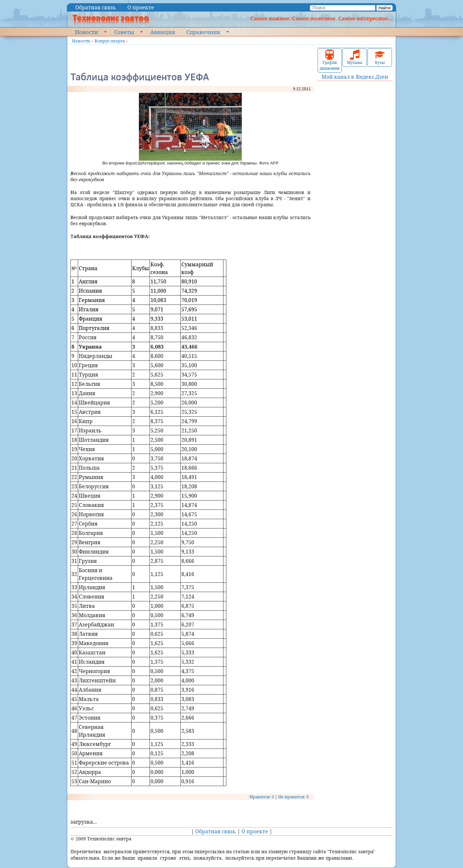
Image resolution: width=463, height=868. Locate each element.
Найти (385, 8)
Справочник (203, 32)
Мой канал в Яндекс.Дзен (355, 77)
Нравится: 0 (262, 797)
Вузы (380, 57)
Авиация (163, 32)
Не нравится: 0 (293, 797)
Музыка (355, 57)
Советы (124, 32)
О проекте (141, 7)
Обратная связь (96, 7)
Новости (86, 32)
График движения (330, 60)
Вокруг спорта (110, 41)
